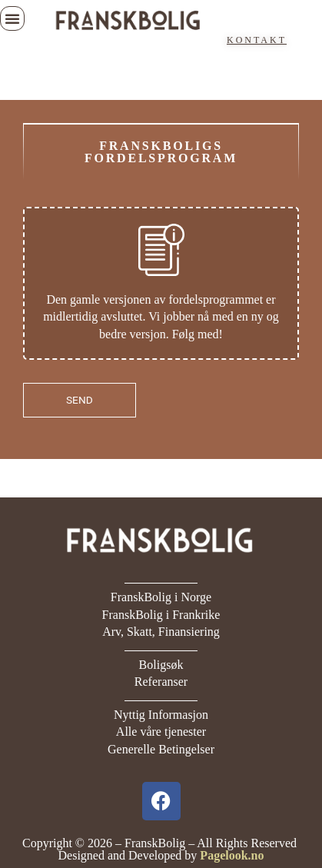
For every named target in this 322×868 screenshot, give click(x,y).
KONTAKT (257, 40)
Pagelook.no (232, 855)
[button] (12, 18)
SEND (80, 400)
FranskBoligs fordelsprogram (161, 152)
